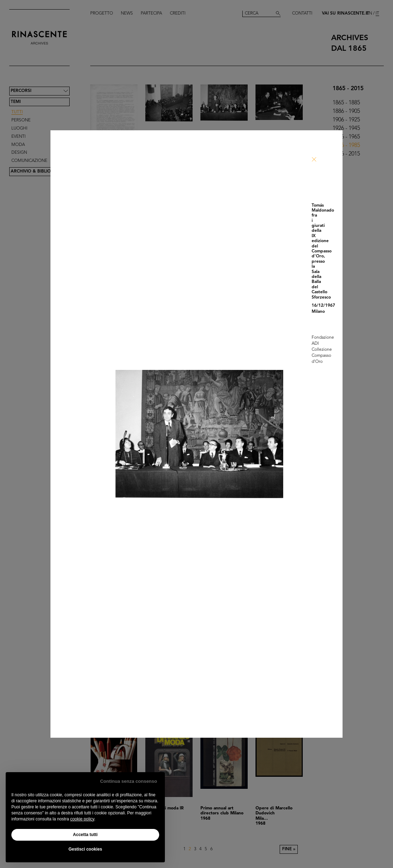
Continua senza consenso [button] (129, 781)
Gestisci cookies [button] (85, 849)
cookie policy (82, 819)
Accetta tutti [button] (85, 835)
